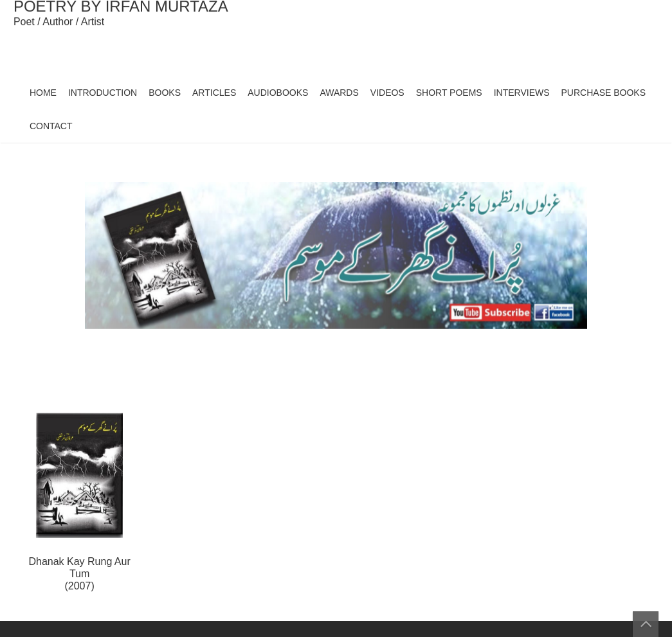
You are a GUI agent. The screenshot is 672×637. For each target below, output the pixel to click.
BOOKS (165, 93)
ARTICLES (214, 93)
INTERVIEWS (522, 93)
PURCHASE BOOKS (604, 93)
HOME (43, 93)
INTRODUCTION (103, 93)
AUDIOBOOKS (278, 93)
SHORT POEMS (449, 93)
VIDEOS (387, 93)
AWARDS (339, 93)
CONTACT (51, 126)
